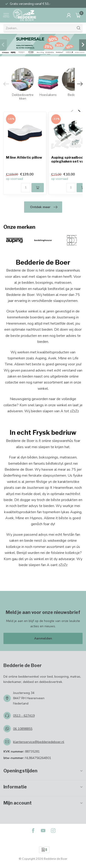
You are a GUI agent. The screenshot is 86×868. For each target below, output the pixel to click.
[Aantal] (26, 187)
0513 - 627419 (24, 716)
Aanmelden (43, 638)
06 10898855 (23, 729)
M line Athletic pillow (24, 158)
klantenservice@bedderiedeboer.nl (39, 742)
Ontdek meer (44, 207)
